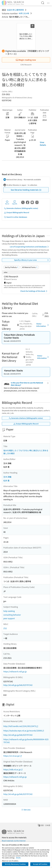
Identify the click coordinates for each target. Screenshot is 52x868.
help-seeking (9, 611)
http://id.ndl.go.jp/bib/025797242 (18, 685)
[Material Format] (30, 267)
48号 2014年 (24, 13)
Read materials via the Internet (14, 841)
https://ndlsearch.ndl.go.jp (15, 671)
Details (18, 858)
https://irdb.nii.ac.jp (13, 769)
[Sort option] (12, 267)
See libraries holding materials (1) (26, 190)
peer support (9, 618)
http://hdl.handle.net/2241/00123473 (21, 726)
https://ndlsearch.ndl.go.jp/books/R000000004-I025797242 (26, 741)
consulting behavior (12, 615)
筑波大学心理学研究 (15, 10)
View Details (43, 144)
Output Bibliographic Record (16, 212)
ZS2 (5, 628)
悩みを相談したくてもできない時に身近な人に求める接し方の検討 (26, 452)
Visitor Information (43, 325)
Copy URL (15, 202)
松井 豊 (6, 481)
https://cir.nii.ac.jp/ (13, 756)
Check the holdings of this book (34, 291)
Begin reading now (26, 60)
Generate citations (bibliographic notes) (21, 208)
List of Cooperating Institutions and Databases (30, 247)
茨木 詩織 (7, 477)
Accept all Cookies (40, 864)
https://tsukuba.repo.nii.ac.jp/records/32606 (24, 731)
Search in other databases (15, 217)
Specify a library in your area (32, 260)
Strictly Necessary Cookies (15, 864)
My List (7, 202)
